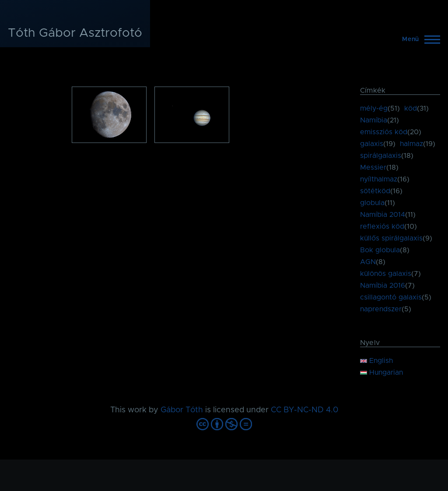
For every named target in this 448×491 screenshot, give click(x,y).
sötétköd (375, 191)
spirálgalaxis (381, 156)
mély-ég (374, 108)
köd (411, 108)
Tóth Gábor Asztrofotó (75, 33)
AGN (368, 262)
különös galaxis (386, 274)
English (376, 361)
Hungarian (381, 373)
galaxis (372, 144)
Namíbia (374, 120)
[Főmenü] (418, 39)
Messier (373, 167)
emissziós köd (384, 132)
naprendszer (381, 309)
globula (372, 203)
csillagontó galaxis (391, 297)
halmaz (411, 144)
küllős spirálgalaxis (391, 238)
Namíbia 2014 (383, 215)
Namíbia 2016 (383, 286)
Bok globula (380, 250)
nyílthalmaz (379, 179)
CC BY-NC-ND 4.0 (304, 410)
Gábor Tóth (182, 410)
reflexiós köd (382, 226)
